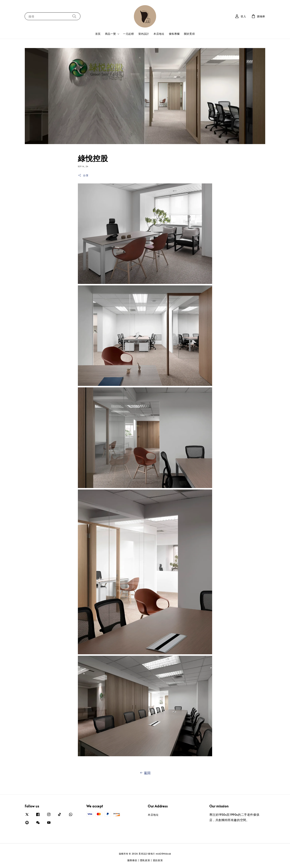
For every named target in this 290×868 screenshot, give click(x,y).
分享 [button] (83, 175)
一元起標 (128, 34)
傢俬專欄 (174, 34)
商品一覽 (110, 34)
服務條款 (132, 860)
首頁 (98, 34)
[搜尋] (74, 16)
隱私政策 (145, 860)
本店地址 (159, 34)
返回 (145, 773)
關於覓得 (189, 34)
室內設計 (144, 34)
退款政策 (158, 860)
